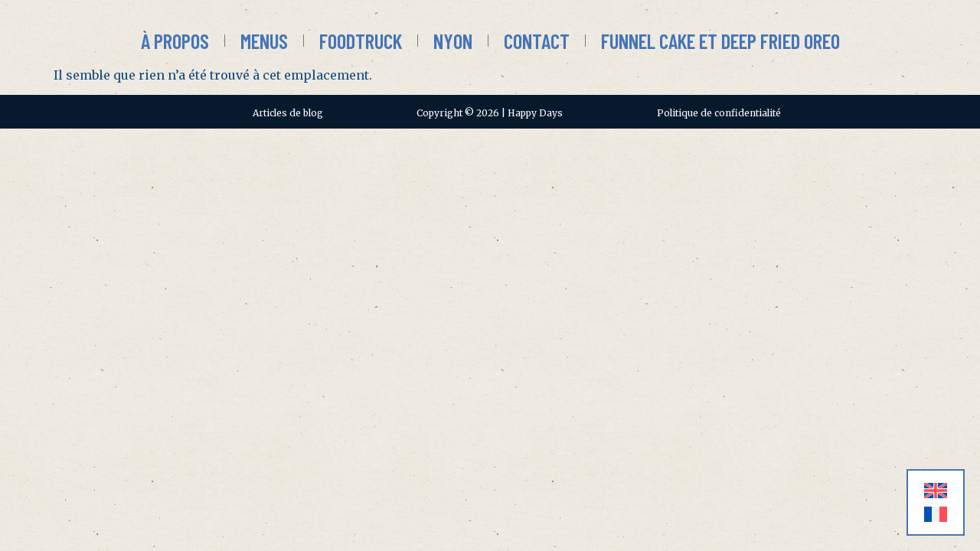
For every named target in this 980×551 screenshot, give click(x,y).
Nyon (453, 41)
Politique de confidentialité (719, 113)
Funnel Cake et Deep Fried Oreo (720, 41)
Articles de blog (288, 113)
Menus (264, 41)
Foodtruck (361, 41)
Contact (537, 41)
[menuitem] (936, 491)
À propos (175, 41)
